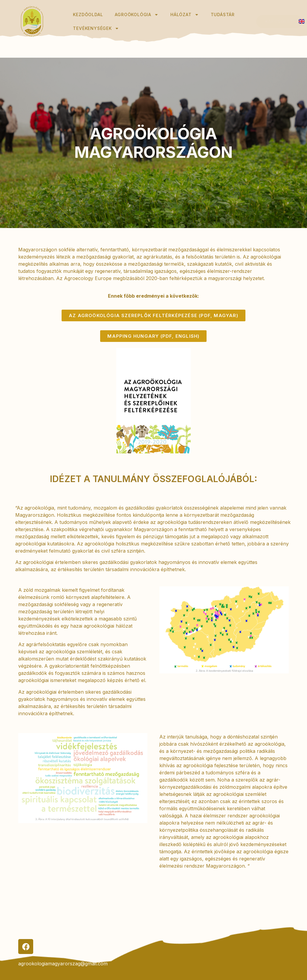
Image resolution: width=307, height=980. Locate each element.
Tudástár (223, 14)
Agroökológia (137, 15)
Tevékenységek (96, 28)
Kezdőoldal (88, 14)
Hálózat (185, 15)
